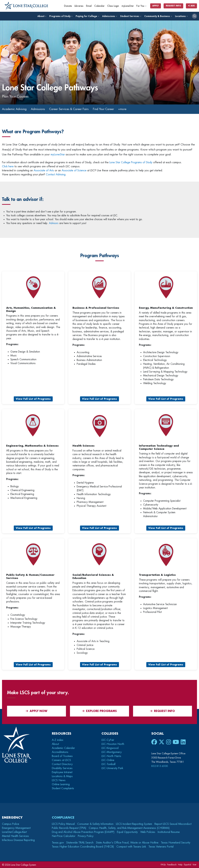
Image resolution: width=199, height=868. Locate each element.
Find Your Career (107, 109)
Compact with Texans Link (131, 847)
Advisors (54, 224)
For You (142, 6)
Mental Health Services (15, 836)
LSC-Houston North (113, 744)
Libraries (79, 6)
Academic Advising (15, 109)
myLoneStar (128, 6)
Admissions (110, 16)
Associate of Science (74, 171)
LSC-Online (108, 760)
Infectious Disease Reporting (18, 840)
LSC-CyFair (108, 740)
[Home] (26, 6)
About (42, 16)
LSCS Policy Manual (63, 824)
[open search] (194, 16)
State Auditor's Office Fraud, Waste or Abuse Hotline (127, 843)
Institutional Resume (169, 832)
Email (89, 6)
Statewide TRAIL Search (80, 843)
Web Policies (148, 832)
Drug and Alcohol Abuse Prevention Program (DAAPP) (83, 832)
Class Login (113, 6)
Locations (181, 16)
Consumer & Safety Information (95, 824)
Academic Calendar (63, 748)
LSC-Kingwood (110, 748)
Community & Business (158, 16)
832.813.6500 (160, 766)
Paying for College (87, 16)
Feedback (172, 865)
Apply (156, 6)
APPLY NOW (36, 711)
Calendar (99, 6)
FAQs (163, 865)
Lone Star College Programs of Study (131, 163)
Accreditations (60, 752)
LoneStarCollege (14, 832)
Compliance (63, 818)
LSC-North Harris (111, 756)
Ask (191, 6)
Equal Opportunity (127, 832)
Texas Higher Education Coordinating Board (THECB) (83, 847)
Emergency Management (16, 828)
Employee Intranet (62, 772)
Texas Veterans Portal (161, 847)
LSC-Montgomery (112, 752)
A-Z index (58, 740)
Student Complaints (63, 789)
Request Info (173, 6)
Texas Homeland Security (176, 843)
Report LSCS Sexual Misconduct (173, 824)
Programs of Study (61, 16)
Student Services (131, 16)
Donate (68, 6)
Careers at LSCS (61, 760)
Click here (8, 167)
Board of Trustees (62, 756)
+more (127, 109)
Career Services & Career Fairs (72, 109)
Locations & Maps (62, 776)
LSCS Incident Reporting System (134, 824)
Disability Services (62, 768)
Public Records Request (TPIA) (69, 828)
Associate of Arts (44, 171)
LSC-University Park (112, 768)
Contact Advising (56, 175)
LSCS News (59, 780)
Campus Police (11, 824)
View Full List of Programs (33, 399)
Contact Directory (62, 764)
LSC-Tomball (108, 764)
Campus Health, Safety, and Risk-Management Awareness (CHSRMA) (129, 828)
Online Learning (61, 785)
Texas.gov (58, 843)
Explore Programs (99, 711)
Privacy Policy (86, 836)
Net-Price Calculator (64, 836)
